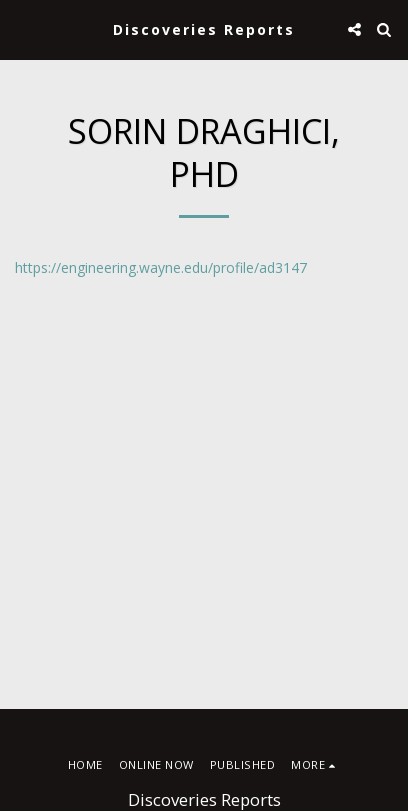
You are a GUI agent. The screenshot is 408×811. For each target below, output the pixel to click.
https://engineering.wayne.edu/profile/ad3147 (161, 267)
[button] (22, 28)
